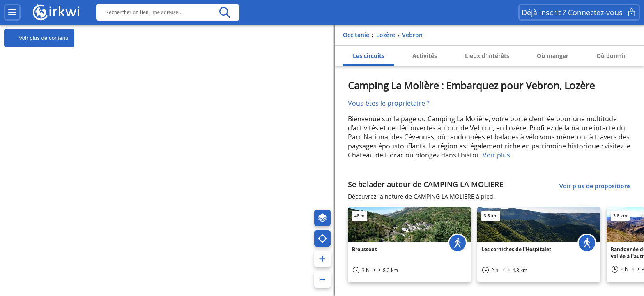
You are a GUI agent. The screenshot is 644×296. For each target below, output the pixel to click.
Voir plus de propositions (595, 186)
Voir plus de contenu (36, 38)
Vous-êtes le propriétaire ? (389, 103)
